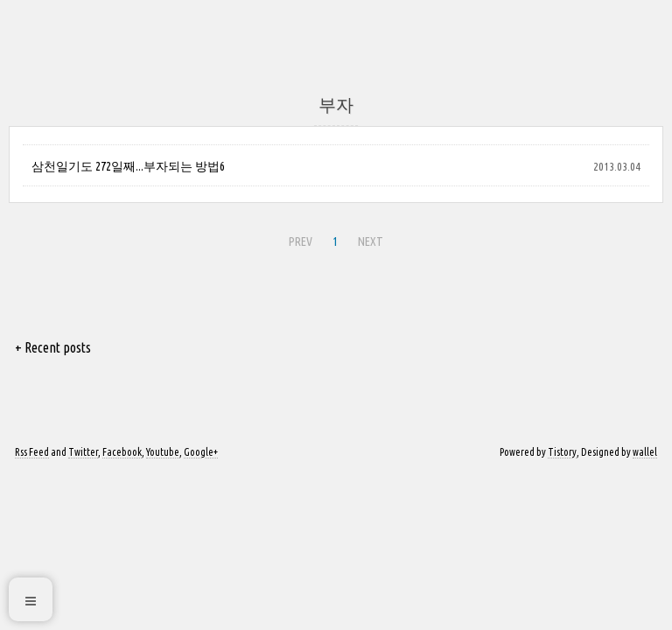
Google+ (201, 452)
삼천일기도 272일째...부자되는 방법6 (128, 166)
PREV (298, 239)
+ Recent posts (53, 347)
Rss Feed (32, 452)
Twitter (83, 452)
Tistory (562, 452)
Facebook (122, 452)
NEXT (368, 239)
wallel (645, 452)
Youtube (163, 452)
